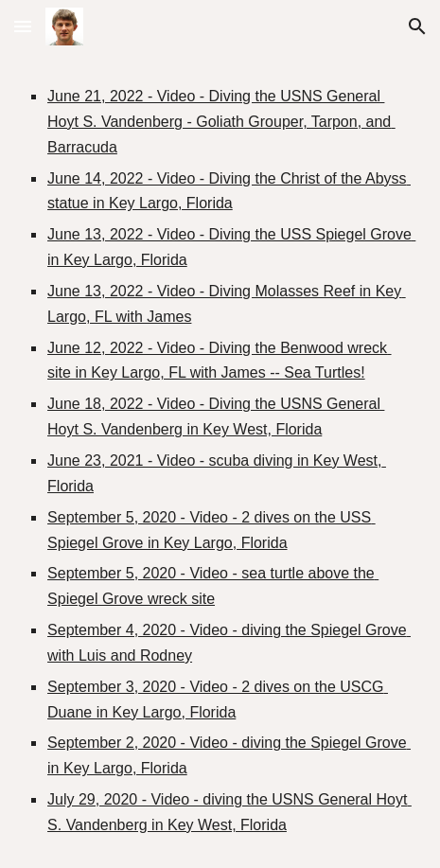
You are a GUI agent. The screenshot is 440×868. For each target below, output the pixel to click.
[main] (220, 461)
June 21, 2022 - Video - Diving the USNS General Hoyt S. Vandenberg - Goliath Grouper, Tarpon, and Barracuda (221, 122)
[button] (23, 26)
